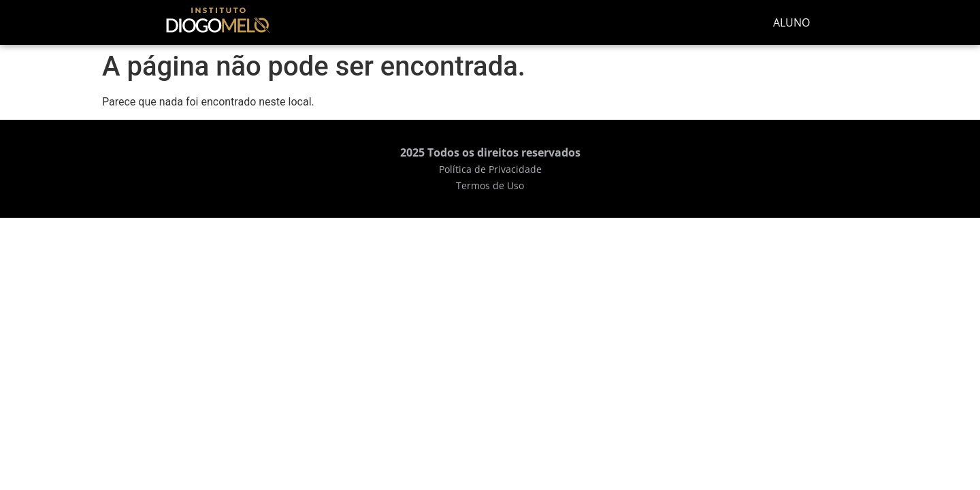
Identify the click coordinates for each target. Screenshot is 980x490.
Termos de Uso (490, 185)
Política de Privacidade (490, 169)
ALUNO (791, 22)
